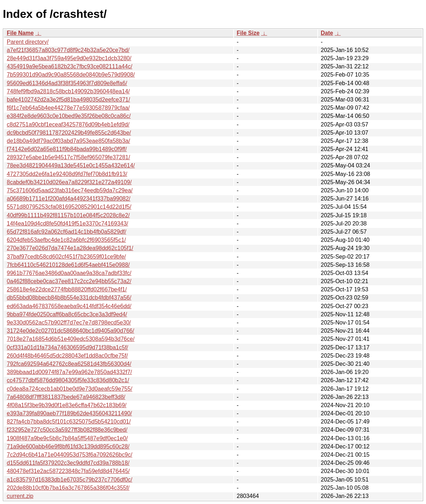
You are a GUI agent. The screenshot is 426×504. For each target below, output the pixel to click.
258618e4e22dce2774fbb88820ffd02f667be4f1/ (67, 289)
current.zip (20, 496)
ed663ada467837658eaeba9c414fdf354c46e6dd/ (69, 306)
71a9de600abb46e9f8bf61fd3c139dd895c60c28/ (68, 446)
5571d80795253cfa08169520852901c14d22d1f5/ (69, 207)
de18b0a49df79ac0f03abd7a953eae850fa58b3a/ (68, 141)
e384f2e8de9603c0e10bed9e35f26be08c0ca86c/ (69, 116)
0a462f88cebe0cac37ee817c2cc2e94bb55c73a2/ (69, 281)
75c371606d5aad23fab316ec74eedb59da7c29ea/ (70, 190)
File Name (20, 33)
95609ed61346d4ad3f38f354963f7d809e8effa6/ (67, 83)
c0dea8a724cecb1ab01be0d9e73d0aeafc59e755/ (69, 389)
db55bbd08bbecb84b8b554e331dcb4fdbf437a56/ (69, 298)
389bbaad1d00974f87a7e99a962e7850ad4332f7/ (69, 372)
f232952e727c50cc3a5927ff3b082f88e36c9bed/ (67, 430)
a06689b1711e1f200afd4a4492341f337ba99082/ (69, 199)
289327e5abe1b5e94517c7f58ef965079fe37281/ (68, 157)
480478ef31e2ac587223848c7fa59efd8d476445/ (68, 471)
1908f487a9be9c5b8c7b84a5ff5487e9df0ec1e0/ (67, 438)
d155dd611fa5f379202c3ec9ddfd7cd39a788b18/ (68, 463)
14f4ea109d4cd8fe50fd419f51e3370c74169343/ (67, 224)
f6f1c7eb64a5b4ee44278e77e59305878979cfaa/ (68, 108)
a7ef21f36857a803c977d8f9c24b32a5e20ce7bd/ (68, 50)
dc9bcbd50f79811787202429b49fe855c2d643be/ (69, 133)
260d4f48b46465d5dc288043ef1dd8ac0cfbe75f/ (67, 356)
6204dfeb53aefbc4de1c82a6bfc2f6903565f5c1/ (66, 240)
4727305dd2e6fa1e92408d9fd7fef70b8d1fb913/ (67, 174)
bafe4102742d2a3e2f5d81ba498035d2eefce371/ (68, 100)
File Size (248, 33)
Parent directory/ (28, 42)
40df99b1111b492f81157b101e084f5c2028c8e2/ (68, 215)
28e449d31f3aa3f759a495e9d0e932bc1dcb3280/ (69, 58)
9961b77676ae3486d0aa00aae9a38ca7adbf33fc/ (69, 273)
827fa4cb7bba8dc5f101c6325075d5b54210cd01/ (69, 422)
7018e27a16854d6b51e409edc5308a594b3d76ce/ (71, 339)
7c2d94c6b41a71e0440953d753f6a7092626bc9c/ (69, 455)
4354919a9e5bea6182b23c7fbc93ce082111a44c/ (69, 66)
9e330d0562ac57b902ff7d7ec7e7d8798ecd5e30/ (69, 323)
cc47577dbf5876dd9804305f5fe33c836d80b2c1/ (68, 380)
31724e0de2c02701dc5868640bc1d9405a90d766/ (71, 331)
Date (327, 33)
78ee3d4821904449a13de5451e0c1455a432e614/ (71, 165)
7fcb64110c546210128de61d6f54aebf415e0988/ (68, 265)
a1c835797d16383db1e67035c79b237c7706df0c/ (69, 480)
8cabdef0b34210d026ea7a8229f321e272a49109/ (69, 182)
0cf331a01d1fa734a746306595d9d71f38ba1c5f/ (67, 347)
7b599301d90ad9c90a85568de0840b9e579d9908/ (71, 75)
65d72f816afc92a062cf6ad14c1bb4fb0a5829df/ (66, 232)
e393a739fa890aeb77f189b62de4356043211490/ (69, 413)
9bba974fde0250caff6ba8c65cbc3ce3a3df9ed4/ (67, 314)
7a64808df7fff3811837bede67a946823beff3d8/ (66, 397)
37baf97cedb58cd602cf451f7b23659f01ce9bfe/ (66, 257)
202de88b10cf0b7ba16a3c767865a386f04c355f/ (68, 488)
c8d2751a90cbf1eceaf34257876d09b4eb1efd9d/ (68, 124)
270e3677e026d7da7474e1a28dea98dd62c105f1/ (70, 248)
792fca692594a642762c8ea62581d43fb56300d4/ (69, 364)
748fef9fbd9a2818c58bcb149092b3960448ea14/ (68, 91)
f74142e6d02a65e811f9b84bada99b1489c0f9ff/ (67, 149)
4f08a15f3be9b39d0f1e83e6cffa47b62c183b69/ (67, 405)
